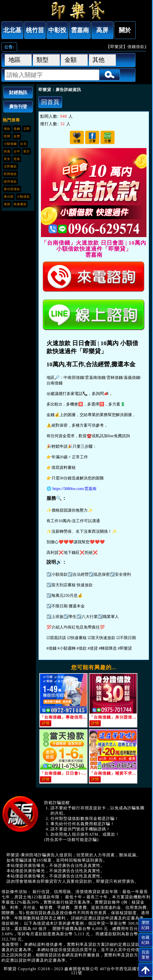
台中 (17, 151)
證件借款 (10, 182)
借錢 (17, 129)
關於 (125, 30)
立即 (27, 129)
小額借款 (23, 197)
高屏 (102, 30)
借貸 (7, 204)
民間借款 (10, 174)
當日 (27, 151)
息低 (17, 159)
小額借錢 (10, 144)
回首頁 (50, 102)
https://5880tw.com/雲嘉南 (74, 489)
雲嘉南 (80, 30)
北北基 (12, 30)
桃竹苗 (35, 30)
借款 (7, 129)
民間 (7, 136)
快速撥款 (20, 204)
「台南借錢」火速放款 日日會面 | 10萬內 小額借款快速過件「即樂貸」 (77, 10)
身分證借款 (12, 189)
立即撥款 (10, 166)
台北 (23, 144)
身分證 (9, 197)
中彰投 (57, 30)
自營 (17, 136)
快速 (7, 151)
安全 (7, 159)
